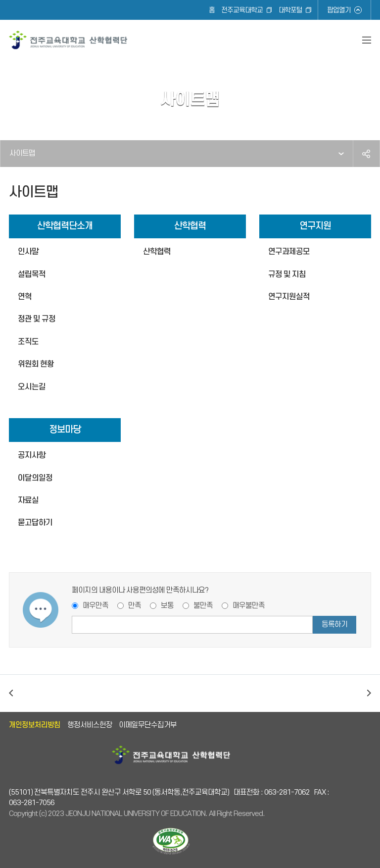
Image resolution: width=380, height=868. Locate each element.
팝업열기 (339, 10)
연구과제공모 (289, 252)
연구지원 (315, 226)
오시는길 (32, 387)
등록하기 (334, 624)
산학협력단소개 (65, 226)
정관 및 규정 (37, 319)
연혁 (25, 297)
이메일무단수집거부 (148, 725)
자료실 (28, 500)
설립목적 (32, 274)
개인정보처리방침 (35, 725)
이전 (11, 694)
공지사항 (32, 455)
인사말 (28, 252)
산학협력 (190, 226)
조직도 (28, 342)
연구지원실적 (289, 297)
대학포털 (290, 10)
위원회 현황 (36, 364)
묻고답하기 (35, 523)
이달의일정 (35, 478)
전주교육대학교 (242, 10)
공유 (366, 154)
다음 (369, 694)
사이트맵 (22, 153)
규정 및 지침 (287, 274)
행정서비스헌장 (90, 725)
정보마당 (65, 430)
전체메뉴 (367, 40)
